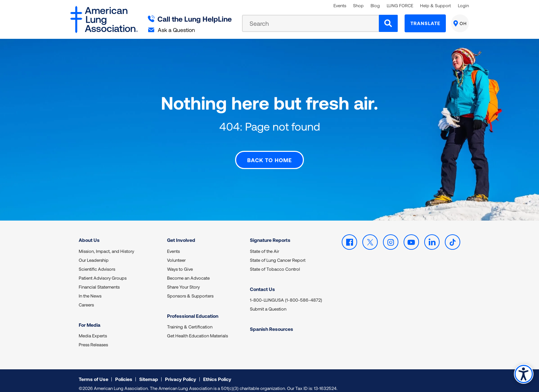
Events (340, 6)
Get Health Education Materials (197, 329)
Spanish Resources (272, 323)
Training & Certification (190, 321)
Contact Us (262, 283)
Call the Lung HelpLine (190, 19)
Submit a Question (268, 303)
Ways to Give (180, 263)
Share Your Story (183, 281)
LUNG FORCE (400, 6)
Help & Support (436, 6)
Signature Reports (270, 234)
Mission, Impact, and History (106, 245)
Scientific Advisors (97, 263)
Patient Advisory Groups (103, 272)
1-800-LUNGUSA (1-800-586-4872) (286, 294)
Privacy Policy (181, 373)
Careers (86, 299)
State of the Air (265, 245)
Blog (375, 6)
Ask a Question (172, 30)
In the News (90, 290)
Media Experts (93, 329)
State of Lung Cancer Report (278, 254)
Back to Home (269, 154)
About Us (89, 234)
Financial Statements (99, 281)
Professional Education (193, 310)
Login (463, 6)
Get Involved (181, 234)
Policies (124, 373)
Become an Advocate (188, 272)
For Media (90, 319)
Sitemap (149, 373)
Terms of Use (93, 373)
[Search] (388, 23)
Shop (358, 6)
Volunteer (176, 254)
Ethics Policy (217, 373)
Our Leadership (94, 254)
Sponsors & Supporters (190, 290)
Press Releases (93, 338)
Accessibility (523, 374)
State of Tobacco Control (275, 263)
